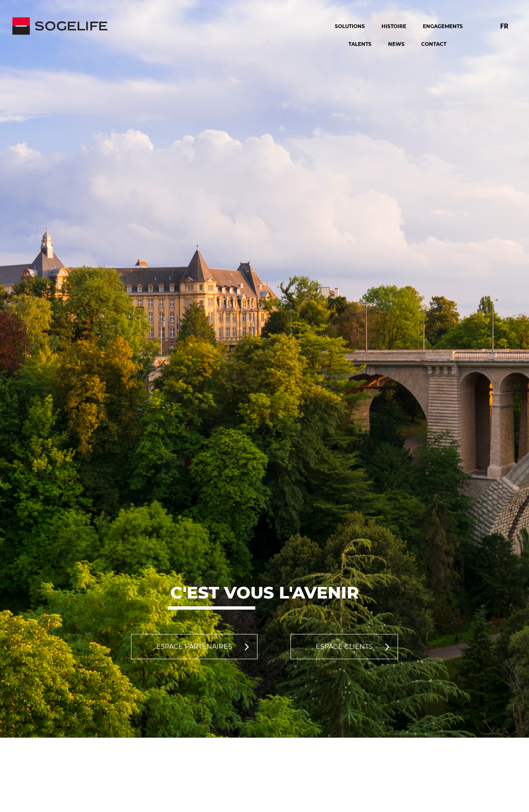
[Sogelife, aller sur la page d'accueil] (161, 26)
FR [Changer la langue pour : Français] (504, 26)
